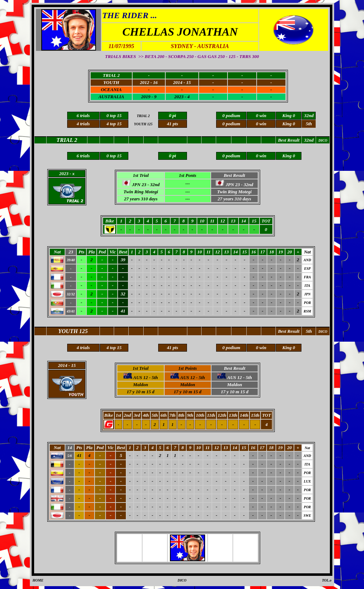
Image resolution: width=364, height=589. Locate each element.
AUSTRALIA (111, 97)
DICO (182, 580)
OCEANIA (111, 90)
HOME (38, 580)
